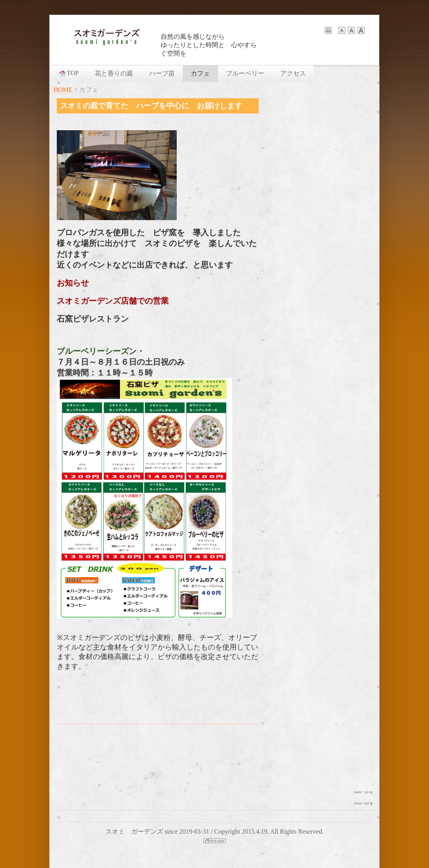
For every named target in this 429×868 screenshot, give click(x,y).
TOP (68, 73)
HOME (63, 90)
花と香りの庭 (114, 73)
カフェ (200, 73)
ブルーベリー (245, 73)
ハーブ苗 (162, 73)
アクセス (293, 73)
